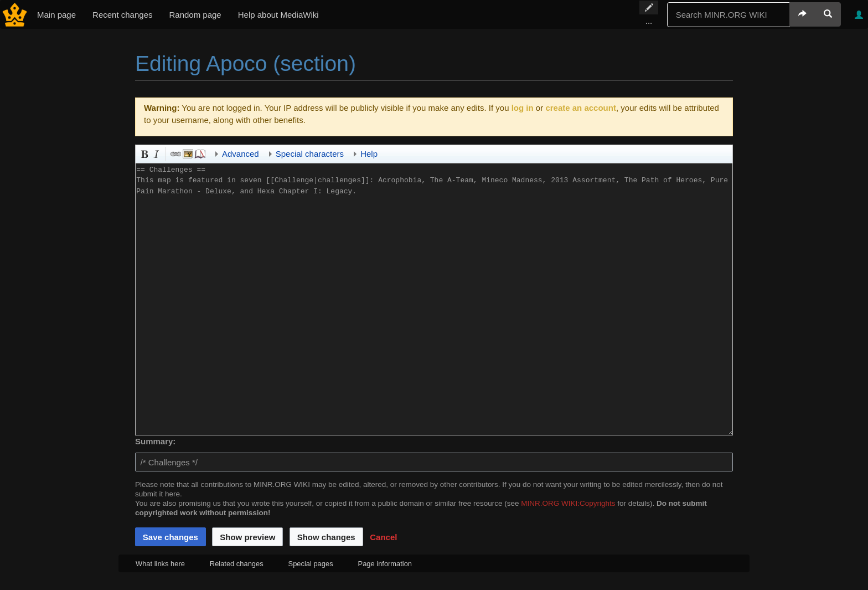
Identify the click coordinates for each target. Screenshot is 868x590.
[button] (383, 537)
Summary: (155, 441)
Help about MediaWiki (278, 15)
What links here (160, 564)
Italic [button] (156, 153)
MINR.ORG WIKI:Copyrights (568, 503)
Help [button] (369, 154)
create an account (581, 108)
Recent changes (122, 15)
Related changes (237, 564)
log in (523, 108)
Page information (385, 564)
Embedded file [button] (187, 153)
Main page (56, 15)
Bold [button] (143, 153)
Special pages (311, 564)
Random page (195, 15)
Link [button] (175, 153)
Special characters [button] (310, 154)
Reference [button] (199, 153)
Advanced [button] (241, 154)
